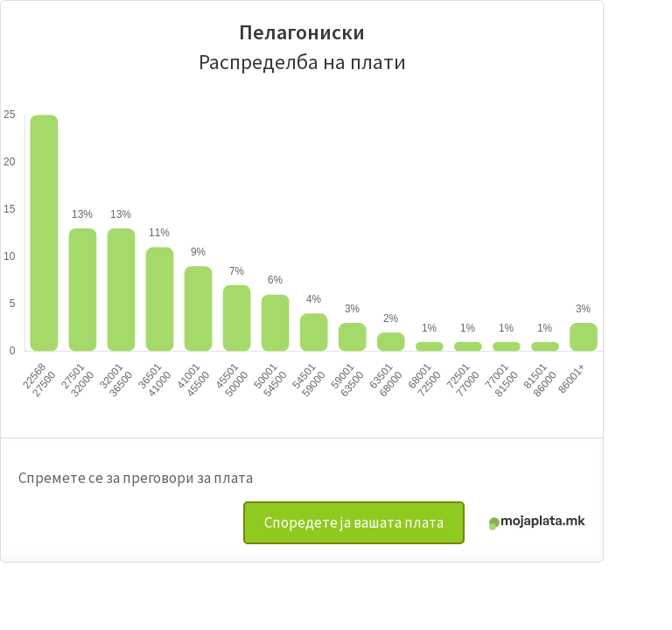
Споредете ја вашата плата (354, 522)
